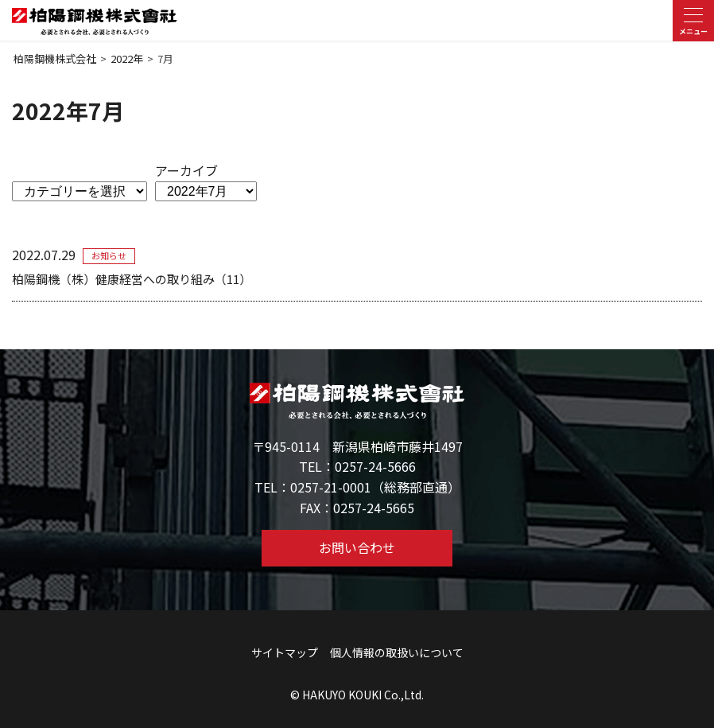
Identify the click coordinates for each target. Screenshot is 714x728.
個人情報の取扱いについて (397, 652)
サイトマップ (285, 652)
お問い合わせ (357, 547)
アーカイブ (186, 170)
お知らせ (109, 255)
